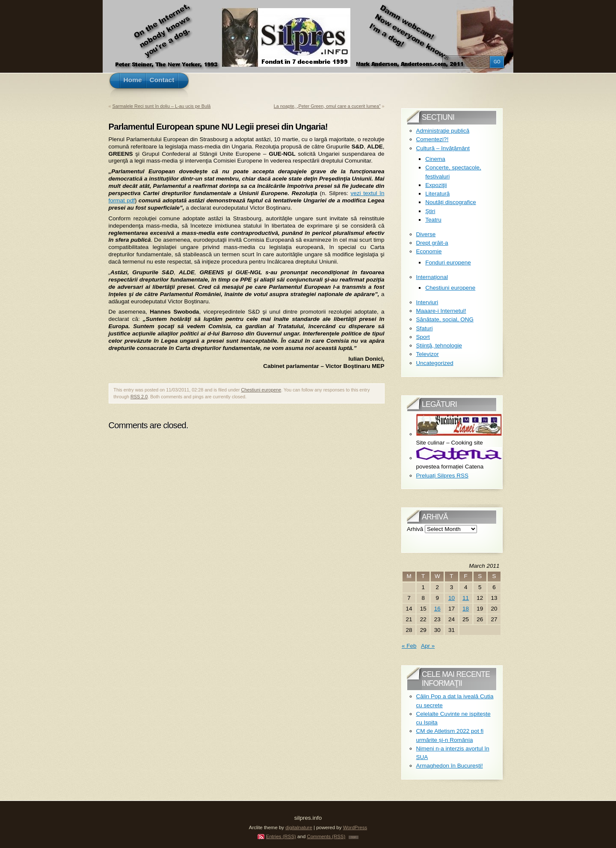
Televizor (428, 354)
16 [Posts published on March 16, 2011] (437, 609)
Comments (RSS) (326, 836)
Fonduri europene (448, 262)
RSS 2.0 (139, 397)
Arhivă (415, 529)
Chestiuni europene (261, 390)
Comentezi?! (432, 139)
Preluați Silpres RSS (442, 476)
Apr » (428, 646)
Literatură (437, 194)
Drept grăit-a (432, 243)
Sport (423, 337)
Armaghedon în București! (450, 766)
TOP (354, 837)
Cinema (435, 159)
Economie (429, 251)
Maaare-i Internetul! (441, 311)
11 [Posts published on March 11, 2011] (466, 598)
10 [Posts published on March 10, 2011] (452, 598)
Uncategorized (435, 363)
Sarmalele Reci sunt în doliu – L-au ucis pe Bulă (162, 106)
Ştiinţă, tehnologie (439, 345)
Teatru (433, 220)
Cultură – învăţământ (443, 148)
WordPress (355, 827)
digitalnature (299, 827)
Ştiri (430, 211)
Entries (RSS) (281, 836)
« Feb (409, 646)
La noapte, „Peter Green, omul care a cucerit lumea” (327, 106)
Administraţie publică (443, 131)
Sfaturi (425, 328)
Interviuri (427, 302)
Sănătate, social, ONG (445, 319)
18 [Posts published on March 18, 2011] (466, 609)
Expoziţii (436, 185)
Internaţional (432, 277)
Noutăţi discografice (451, 202)
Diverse (426, 234)
